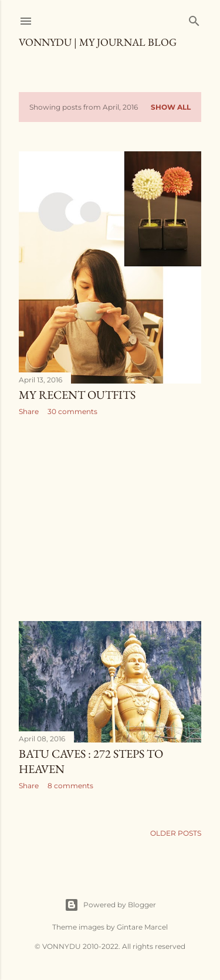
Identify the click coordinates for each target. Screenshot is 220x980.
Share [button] (29, 411)
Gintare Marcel (142, 927)
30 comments (72, 411)
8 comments (70, 786)
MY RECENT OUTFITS (77, 395)
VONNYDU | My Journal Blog (98, 42)
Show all (171, 107)
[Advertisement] (110, 518)
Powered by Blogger (110, 905)
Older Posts (176, 833)
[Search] (194, 18)
